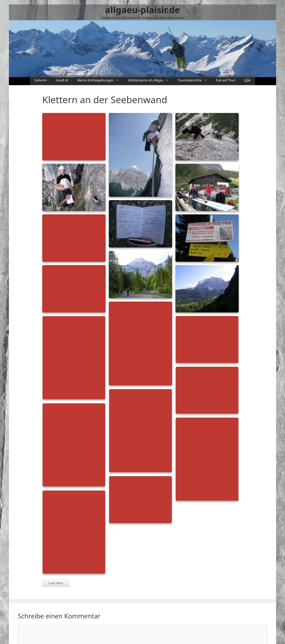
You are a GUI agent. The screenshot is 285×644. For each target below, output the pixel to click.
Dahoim (41, 80)
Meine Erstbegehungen (100, 80)
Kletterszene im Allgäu (151, 80)
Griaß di (62, 80)
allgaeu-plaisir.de (143, 10)
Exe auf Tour (226, 80)
